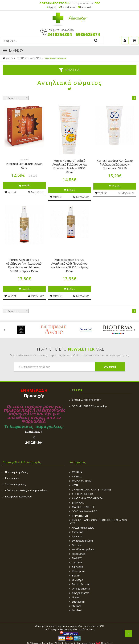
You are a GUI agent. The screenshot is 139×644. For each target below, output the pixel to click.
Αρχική (51, 7)
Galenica (75, 545)
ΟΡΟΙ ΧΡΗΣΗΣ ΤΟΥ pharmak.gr (88, 406)
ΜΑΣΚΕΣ (76, 558)
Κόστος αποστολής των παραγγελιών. (25, 490)
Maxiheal (76, 610)
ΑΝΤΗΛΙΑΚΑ (36, 58)
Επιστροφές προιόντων (17, 496)
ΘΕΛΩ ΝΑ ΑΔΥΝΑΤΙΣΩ (84, 511)
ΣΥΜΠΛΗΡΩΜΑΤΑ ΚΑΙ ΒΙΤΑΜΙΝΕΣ (90, 490)
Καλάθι (24, 185)
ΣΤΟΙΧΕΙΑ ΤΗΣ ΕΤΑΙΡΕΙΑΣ (85, 400)
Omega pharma (80, 589)
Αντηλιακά (76, 532)
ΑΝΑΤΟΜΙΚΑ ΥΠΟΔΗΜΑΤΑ (86, 498)
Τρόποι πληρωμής (14, 484)
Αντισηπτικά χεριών (82, 528)
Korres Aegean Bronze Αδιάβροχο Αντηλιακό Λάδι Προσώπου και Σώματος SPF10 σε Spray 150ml (24, 265)
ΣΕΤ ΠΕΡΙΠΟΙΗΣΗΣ (81, 494)
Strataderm (77, 602)
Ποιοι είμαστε (67, 7)
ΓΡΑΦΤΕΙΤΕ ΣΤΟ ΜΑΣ (70, 349)
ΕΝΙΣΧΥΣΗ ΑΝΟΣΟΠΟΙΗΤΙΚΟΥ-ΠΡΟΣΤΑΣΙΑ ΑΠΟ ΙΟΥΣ (98, 522)
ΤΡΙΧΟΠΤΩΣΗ (79, 516)
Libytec (75, 597)
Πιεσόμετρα (77, 554)
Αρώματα (76, 536)
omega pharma (79, 593)
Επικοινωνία (85, 7)
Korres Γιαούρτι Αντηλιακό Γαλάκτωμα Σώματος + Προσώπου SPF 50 (115, 164)
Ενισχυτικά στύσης (81, 541)
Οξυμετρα (76, 580)
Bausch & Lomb (80, 584)
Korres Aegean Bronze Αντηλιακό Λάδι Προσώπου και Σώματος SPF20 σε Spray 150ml (69, 265)
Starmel (75, 606)
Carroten (76, 562)
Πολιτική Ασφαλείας (15, 472)
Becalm (75, 576)
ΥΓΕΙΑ (74, 485)
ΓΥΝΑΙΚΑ (76, 472)
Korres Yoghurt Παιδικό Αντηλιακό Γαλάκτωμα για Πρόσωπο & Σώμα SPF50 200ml (69, 166)
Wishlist (10, 192)
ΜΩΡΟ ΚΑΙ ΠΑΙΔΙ (80, 481)
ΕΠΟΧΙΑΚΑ (22, 58)
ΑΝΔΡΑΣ (76, 476)
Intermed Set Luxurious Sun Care (24, 166)
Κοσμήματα (77, 571)
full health (76, 567)
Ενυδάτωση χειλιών (82, 549)
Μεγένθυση (36, 192)
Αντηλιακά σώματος (56, 58)
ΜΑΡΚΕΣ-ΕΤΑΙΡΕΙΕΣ (82, 507)
